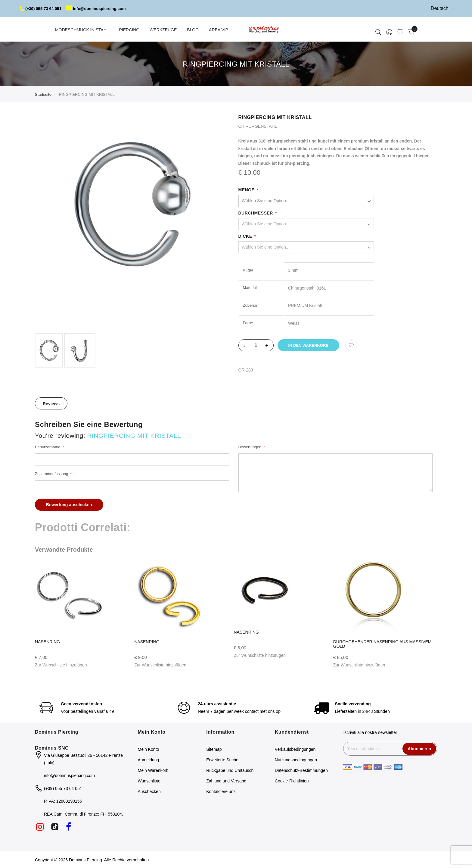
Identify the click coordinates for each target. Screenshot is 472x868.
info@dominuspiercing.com (100, 8)
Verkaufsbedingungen (295, 749)
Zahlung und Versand (226, 781)
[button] (61, 665)
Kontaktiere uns (221, 791)
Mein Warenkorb (153, 770)
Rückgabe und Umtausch (230, 770)
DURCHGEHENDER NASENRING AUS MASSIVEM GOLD (382, 644)
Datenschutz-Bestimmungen (301, 770)
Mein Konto (149, 749)
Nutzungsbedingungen (296, 760)
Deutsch (442, 8)
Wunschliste (149, 781)
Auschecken (149, 791)
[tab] (51, 403)
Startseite (43, 94)
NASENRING (47, 642)
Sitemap (214, 749)
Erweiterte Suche (222, 760)
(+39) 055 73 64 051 (42, 8)
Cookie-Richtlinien (292, 781)
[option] (49, 350)
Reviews (51, 404)
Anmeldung (149, 760)
